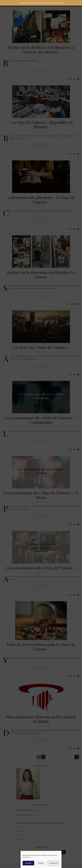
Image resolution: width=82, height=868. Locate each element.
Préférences (54, 863)
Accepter (28, 863)
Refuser (41, 863)
